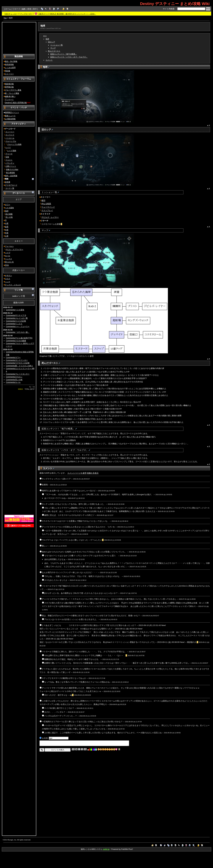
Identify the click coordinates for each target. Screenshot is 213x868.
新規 (29, 9)
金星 (7, 227)
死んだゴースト (54, 51)
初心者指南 (10, 173)
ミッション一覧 (57, 45)
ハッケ (8, 282)
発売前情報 (9, 65)
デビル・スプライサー (14, 250)
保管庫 (8, 182)
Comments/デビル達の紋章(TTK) (19, 338)
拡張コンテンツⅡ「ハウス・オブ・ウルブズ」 (69, 57)
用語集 (8, 71)
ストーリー (9, 74)
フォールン (9, 246)
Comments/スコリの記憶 (16, 321)
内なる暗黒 (46, 204)
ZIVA (7, 265)
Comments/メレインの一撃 (17, 318)
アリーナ (9, 154)
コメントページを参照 (77, 473)
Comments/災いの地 (14, 380)
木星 (7, 233)
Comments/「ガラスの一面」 (18, 332)
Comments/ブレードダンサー (18, 374)
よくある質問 (10, 68)
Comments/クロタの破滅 (16, 341)
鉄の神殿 (9, 214)
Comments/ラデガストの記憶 (18, 363)
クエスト (9, 160)
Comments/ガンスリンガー (17, 360)
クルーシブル (11, 141)
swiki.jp (106, 849)
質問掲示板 (9, 87)
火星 (7, 223)
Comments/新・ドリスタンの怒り (20, 366)
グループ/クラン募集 (13, 90)
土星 (7, 236)
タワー (8, 205)
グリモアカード (11, 185)
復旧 (43, 200)
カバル (8, 256)
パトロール (10, 138)
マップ (53, 48)
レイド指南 (12, 151)
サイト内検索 (169, 9)
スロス (8, 279)
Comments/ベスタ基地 (15, 310)
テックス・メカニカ (13, 285)
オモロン (8, 276)
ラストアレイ (47, 211)
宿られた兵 (9, 262)
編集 (24, 9)
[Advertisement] (19, 38)
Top (5, 18)
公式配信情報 (10, 119)
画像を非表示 (93, 473)
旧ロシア (51, 42)
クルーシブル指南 (14, 144)
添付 (35, 9)
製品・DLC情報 (11, 61)
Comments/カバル (13, 382)
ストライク (10, 135)
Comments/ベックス (14, 324)
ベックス (8, 259)
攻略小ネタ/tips (12, 170)
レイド (8, 148)
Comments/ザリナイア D (16, 315)
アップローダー (26, 14)
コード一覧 (10, 188)
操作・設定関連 (11, 176)
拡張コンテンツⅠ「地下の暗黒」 (64, 54)
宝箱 (7, 157)
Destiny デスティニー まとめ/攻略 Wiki (175, 4)
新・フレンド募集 (12, 93)
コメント (49, 60)
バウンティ (10, 163)
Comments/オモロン (14, 377)
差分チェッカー (11, 14)
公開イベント (11, 166)
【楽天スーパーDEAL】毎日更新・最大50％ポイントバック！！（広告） (67, 14)
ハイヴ (8, 253)
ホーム (8, 9)
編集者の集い (10, 96)
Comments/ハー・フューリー (18, 326)
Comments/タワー (13, 358)
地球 (7, 211)
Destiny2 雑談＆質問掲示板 (16, 103)
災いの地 (9, 217)
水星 (7, 230)
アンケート (9, 100)
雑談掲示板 (9, 84)
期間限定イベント (12, 113)
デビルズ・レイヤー (50, 217)
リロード (16, 9)
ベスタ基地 (9, 208)
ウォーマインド (48, 207)
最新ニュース (10, 116)
